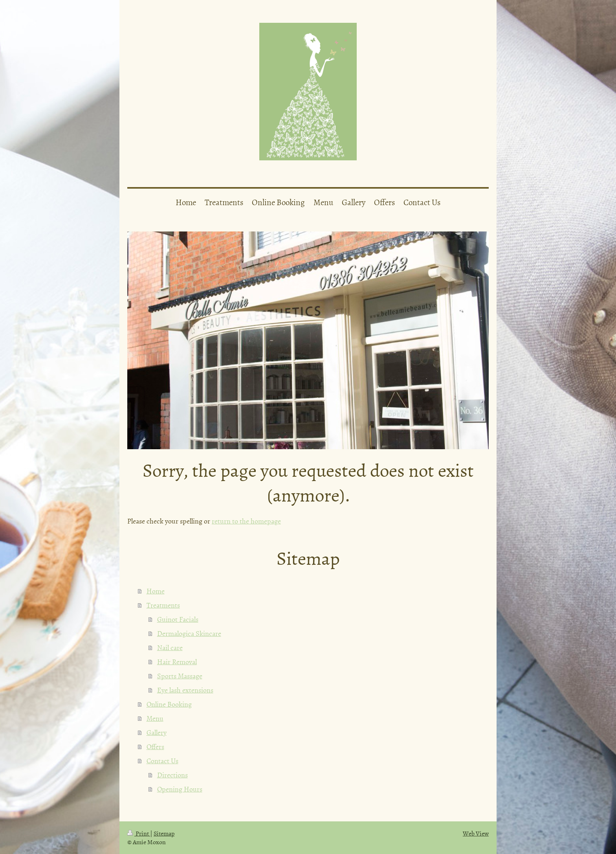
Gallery (157, 732)
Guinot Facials (178, 619)
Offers (155, 747)
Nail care (170, 647)
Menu (155, 718)
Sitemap (164, 833)
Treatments (163, 605)
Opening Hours (180, 789)
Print (139, 833)
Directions (172, 775)
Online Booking (169, 704)
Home (156, 591)
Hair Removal (177, 662)
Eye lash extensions (185, 690)
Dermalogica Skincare (189, 633)
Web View (476, 833)
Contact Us (162, 761)
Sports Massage (180, 676)
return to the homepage (246, 521)
